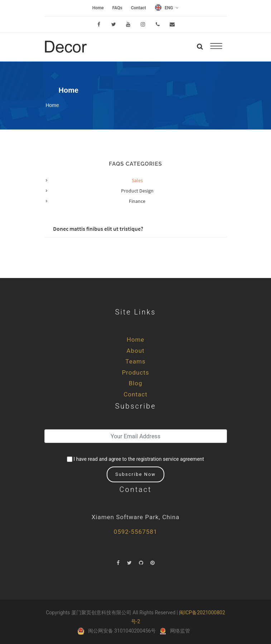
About (135, 351)
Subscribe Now (135, 474)
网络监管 (180, 631)
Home (98, 8)
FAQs (117, 8)
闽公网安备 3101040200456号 (122, 631)
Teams (135, 361)
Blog (136, 383)
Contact (139, 8)
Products (135, 372)
